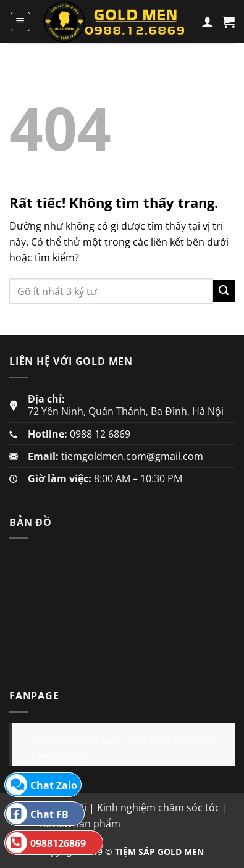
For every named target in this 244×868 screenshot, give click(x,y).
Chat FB (37, 814)
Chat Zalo (42, 785)
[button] (20, 22)
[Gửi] (224, 291)
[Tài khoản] (208, 22)
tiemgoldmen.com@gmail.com (132, 456)
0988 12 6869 (100, 434)
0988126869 (46, 843)
